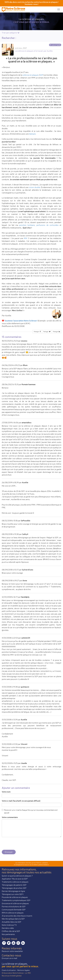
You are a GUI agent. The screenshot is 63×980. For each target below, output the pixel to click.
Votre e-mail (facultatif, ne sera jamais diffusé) (21, 801)
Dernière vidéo (8, 928)
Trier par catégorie (11, 33)
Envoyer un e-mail (9, 958)
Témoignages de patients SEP (14, 885)
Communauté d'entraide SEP (14, 910)
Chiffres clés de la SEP (11, 931)
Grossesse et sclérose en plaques (15, 903)
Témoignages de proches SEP (14, 888)
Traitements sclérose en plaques (15, 882)
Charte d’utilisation (9, 970)
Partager (37, 332)
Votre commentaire (10, 817)
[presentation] (20, 844)
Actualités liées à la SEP (11, 922)
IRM (26, 238)
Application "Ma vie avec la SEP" (15, 879)
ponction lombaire (27, 225)
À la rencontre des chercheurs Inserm (17, 916)
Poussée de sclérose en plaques (15, 897)
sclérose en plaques (31, 75)
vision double (35, 187)
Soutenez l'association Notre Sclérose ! (21, 321)
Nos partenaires (8, 934)
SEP (41, 75)
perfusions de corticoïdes (47, 225)
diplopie (32, 134)
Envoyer (9, 852)
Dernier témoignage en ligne (13, 891)
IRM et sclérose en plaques (13, 913)
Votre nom (6, 792)
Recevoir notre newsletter (12, 951)
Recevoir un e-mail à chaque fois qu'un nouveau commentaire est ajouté (30, 811)
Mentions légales (23, 970)
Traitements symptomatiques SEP (16, 900)
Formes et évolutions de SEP (14, 906)
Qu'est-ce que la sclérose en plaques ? (17, 876)
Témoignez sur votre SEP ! (13, 894)
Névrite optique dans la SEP (13, 919)
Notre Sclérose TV (9, 925)
